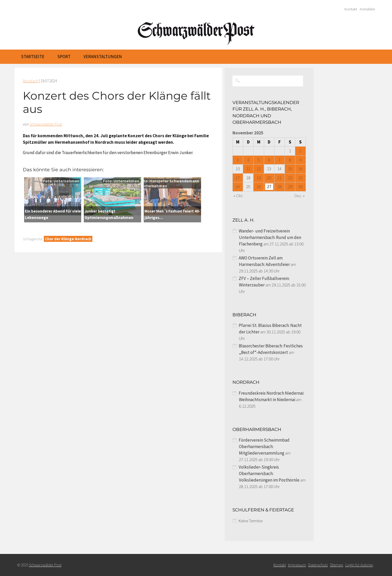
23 (300, 178)
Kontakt (351, 9)
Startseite (33, 57)
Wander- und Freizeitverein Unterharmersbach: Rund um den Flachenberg (270, 237)
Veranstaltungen (103, 57)
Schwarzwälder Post (46, 124)
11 (248, 169)
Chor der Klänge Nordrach (68, 239)
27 (269, 187)
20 (269, 178)
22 (290, 178)
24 (238, 187)
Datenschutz (318, 565)
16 (300, 169)
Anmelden (367, 9)
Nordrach (31, 81)
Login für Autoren (359, 565)
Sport (64, 57)
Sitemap (337, 565)
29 (290, 187)
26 (259, 187)
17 (238, 178)
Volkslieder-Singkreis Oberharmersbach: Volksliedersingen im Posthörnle (269, 474)
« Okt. (239, 196)
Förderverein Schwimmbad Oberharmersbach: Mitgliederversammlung (264, 447)
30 (300, 187)
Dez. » (300, 196)
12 (259, 169)
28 (279, 187)
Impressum (297, 565)
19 (259, 178)
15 (290, 169)
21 (279, 178)
